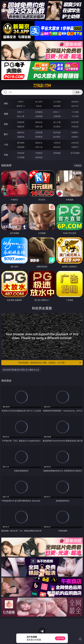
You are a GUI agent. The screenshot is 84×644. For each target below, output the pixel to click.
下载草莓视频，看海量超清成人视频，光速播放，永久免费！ (49, 363)
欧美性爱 (75, 122)
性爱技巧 (75, 147)
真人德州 (39, 102)
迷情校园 (21, 147)
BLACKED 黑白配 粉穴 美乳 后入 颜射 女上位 (21, 370)
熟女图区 (57, 137)
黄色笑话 (57, 147)
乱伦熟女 (57, 127)
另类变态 (75, 127)
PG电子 (21, 102)
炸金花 (39, 106)
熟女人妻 (21, 116)
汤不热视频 (75, 153)
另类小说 (39, 147)
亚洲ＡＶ (21, 112)
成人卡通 (57, 122)
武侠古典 (75, 143)
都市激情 (21, 143)
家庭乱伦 (39, 143)
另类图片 (75, 137)
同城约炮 (21, 153)
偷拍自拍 (39, 122)
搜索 (78, 92)
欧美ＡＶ (57, 112)
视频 (6, 114)
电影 (6, 124)
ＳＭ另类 (75, 116)
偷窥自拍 (21, 132)
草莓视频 (57, 153)
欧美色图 (57, 132)
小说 (6, 145)
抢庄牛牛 (75, 106)
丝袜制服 (39, 116)
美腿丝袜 (21, 137)
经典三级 (39, 127)
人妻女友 (57, 143)
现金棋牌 (57, 106)
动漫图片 (75, 132)
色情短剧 (39, 157)
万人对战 (57, 102)
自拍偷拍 (39, 112)
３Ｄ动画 (75, 112)
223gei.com (42, 86)
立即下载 (60, 638)
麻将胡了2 (21, 106)
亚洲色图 (39, 132)
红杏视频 (21, 157)
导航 (6, 155)
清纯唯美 (39, 137)
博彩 (6, 103)
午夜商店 (39, 153)
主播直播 (57, 116)
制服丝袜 (21, 127)
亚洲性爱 (21, 122)
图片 (6, 134)
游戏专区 (75, 102)
